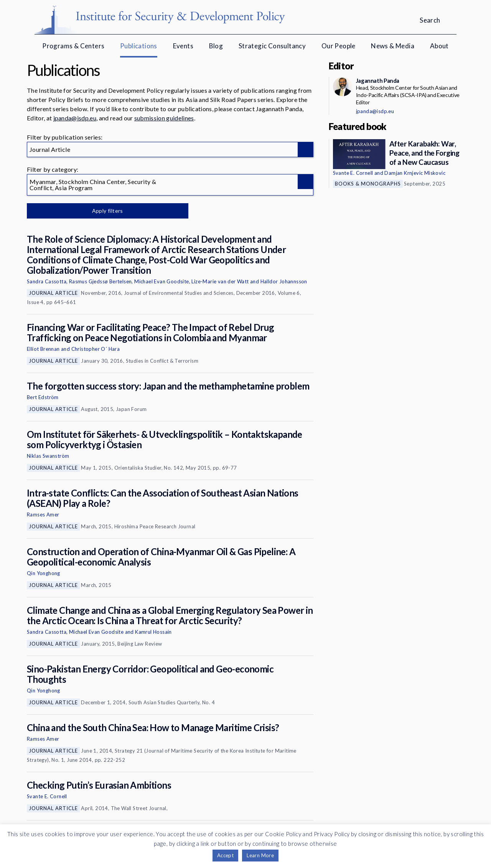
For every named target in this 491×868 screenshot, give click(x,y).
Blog (216, 46)
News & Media (393, 46)
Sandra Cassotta (47, 281)
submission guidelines (164, 118)
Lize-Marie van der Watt (220, 281)
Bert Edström (43, 397)
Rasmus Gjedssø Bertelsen (101, 281)
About (439, 46)
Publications (139, 46)
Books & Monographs (368, 184)
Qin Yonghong (44, 573)
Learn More (260, 855)
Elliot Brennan (43, 349)
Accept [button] (225, 855)
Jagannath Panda (378, 81)
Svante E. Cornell (47, 796)
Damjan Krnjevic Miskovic (415, 173)
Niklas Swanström (48, 456)
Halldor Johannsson (284, 281)
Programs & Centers (73, 46)
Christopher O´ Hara (96, 349)
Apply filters (107, 211)
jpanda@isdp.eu (75, 118)
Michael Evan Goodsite (161, 281)
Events (183, 46)
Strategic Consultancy (272, 46)
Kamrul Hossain (153, 632)
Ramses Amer (43, 515)
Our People (339, 46)
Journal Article (53, 293)
